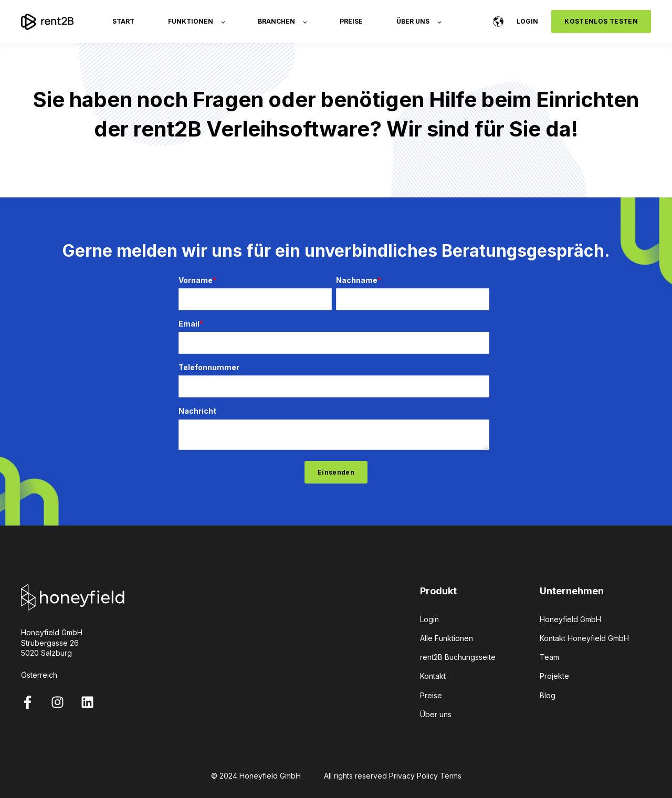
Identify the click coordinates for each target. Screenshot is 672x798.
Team (549, 657)
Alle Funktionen (447, 638)
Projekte (554, 676)
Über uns (436, 714)
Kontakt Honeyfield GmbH (584, 638)
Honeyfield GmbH (570, 619)
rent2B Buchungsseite (458, 657)
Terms (451, 776)
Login (429, 619)
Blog (548, 695)
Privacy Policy (413, 776)
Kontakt (433, 676)
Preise (431, 695)
